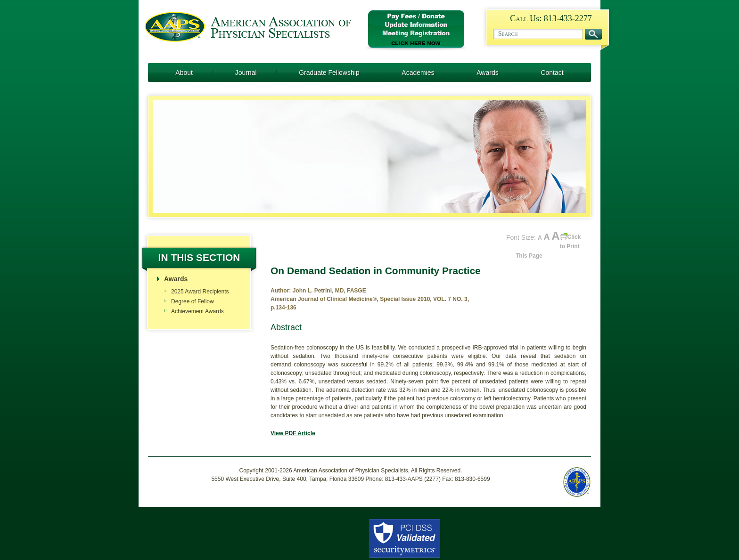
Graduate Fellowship (329, 73)
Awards (487, 73)
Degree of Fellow (193, 301)
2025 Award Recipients (200, 292)
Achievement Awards (197, 311)
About (184, 73)
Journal (246, 73)
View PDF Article (293, 433)
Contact (552, 73)
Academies (418, 73)
